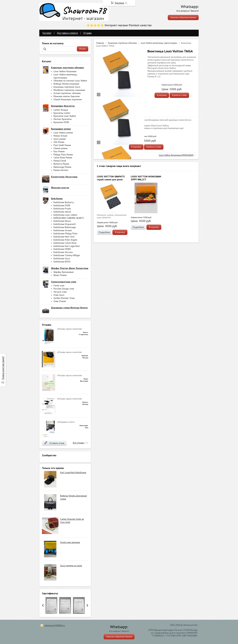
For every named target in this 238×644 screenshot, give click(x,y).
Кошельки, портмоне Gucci (67, 87)
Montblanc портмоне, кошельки (69, 90)
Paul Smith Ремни (62, 145)
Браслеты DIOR (61, 122)
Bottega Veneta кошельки (66, 84)
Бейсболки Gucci (62, 258)
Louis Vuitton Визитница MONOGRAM (176, 155)
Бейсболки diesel (62, 212)
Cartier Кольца (61, 110)
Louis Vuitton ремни (63, 133)
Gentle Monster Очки (64, 298)
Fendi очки (59, 286)
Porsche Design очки (64, 289)
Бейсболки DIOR (62, 205)
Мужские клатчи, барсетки (67, 96)
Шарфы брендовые (64, 272)
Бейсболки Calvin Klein (65, 243)
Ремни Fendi (60, 161)
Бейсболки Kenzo (62, 221)
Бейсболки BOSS (62, 262)
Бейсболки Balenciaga (65, 227)
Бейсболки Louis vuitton (65, 215)
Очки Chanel (60, 301)
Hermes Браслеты (63, 119)
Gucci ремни (60, 139)
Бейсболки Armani (63, 230)
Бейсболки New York (64, 237)
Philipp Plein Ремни (63, 155)
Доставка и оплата (67, 33)
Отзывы (87, 33)
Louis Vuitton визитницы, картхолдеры (65, 76)
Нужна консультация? (3, 368)
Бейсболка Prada (62, 209)
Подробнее (104, 232)
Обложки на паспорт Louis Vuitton (70, 81)
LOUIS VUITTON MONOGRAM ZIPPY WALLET (146, 178)
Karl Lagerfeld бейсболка (73, 472)
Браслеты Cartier (62, 113)
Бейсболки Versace (63, 252)
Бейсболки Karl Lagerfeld (67, 246)
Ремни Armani (60, 136)
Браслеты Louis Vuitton (65, 116)
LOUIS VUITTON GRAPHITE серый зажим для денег (111, 178)
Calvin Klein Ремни (63, 158)
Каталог (47, 33)
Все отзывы (79, 443)
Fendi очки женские (70, 542)
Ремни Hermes (61, 170)
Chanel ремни (60, 148)
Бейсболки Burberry (64, 202)
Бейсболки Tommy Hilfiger (67, 255)
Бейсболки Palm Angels (65, 240)
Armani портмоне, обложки (67, 93)
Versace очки (60, 292)
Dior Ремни (59, 151)
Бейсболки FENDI (62, 249)
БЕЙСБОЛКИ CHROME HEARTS (69, 218)
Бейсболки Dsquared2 (65, 224)
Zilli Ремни (59, 142)
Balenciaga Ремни (62, 167)
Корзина (119, 3)
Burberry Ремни (61, 164)
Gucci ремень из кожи (71, 566)
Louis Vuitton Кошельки (65, 71)
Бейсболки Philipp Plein (65, 233)
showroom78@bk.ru (55, 625)
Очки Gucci (59, 295)
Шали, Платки (60, 275)
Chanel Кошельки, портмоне (68, 99)
